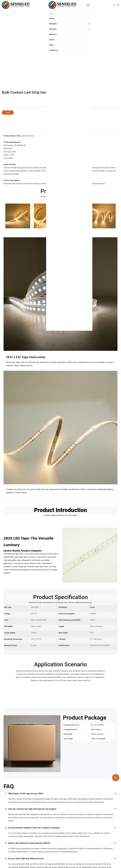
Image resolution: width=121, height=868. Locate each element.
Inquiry (8, 113)
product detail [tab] (60, 130)
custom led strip (28, 136)
